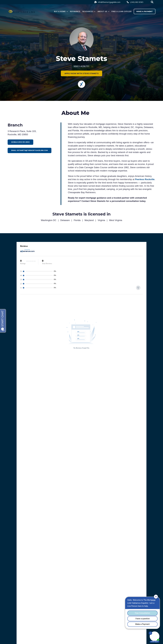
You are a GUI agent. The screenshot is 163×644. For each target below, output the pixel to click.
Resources (88, 11)
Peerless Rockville (145, 179)
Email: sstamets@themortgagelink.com (30, 150)
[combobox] (152, 2)
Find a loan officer (121, 11)
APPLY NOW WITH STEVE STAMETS (81, 73)
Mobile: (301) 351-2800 (20, 142)
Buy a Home (60, 11)
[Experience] (81, 84)
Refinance (75, 11)
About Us (102, 11)
